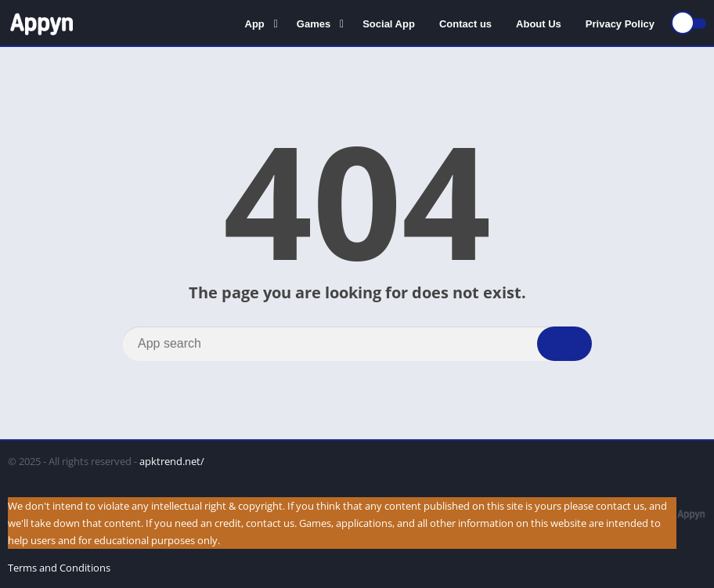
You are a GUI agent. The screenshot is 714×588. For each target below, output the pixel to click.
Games (314, 24)
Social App (389, 24)
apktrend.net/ (172, 461)
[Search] (357, 344)
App (255, 24)
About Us (539, 24)
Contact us (465, 24)
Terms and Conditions (59, 568)
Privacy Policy (620, 24)
